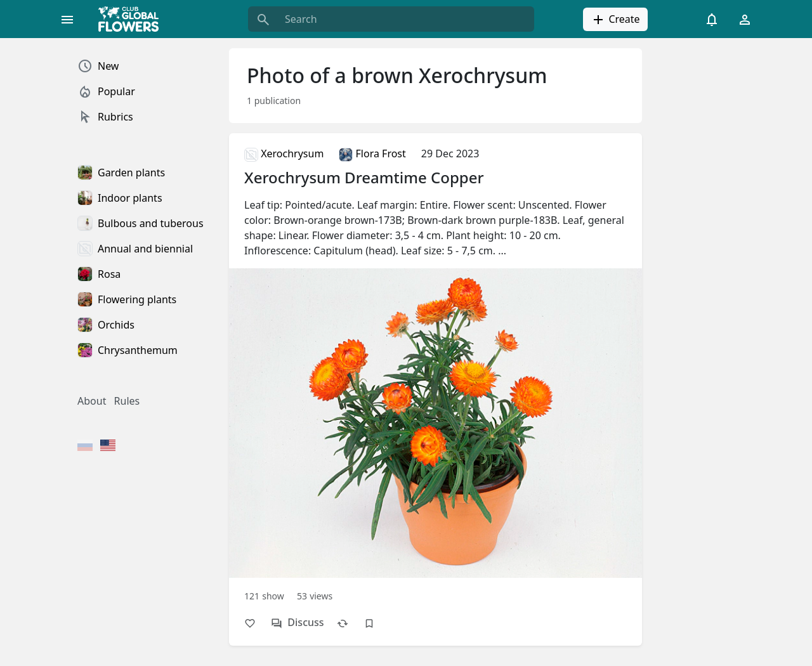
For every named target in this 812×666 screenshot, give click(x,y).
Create (615, 20)
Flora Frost (372, 153)
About (92, 401)
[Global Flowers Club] (133, 19)
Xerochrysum (284, 153)
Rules (127, 401)
